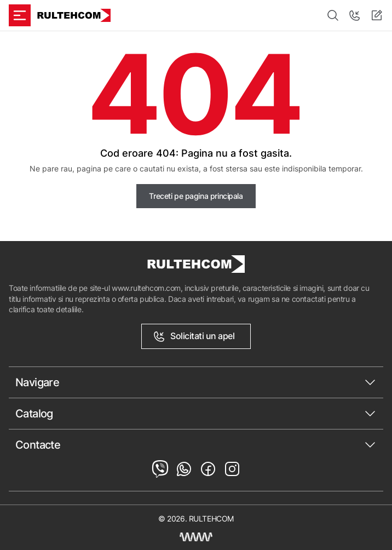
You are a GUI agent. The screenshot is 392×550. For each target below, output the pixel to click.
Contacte (38, 445)
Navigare (37, 382)
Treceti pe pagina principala (196, 196)
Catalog (34, 414)
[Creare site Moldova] (196, 537)
